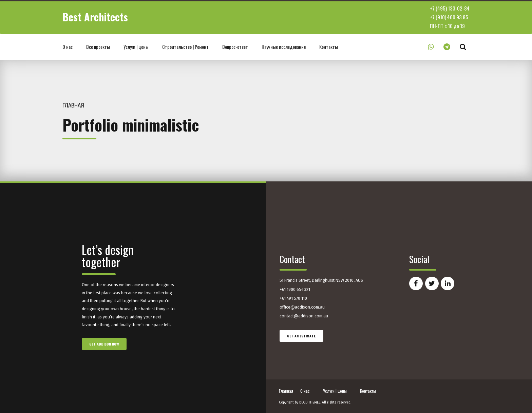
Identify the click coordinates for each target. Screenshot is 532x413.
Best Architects (95, 17)
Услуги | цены (136, 47)
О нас (68, 47)
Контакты (329, 47)
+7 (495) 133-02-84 (450, 8)
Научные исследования (284, 47)
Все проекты (98, 47)
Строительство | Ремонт (185, 47)
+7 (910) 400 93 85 (449, 17)
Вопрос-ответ (235, 47)
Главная (73, 106)
